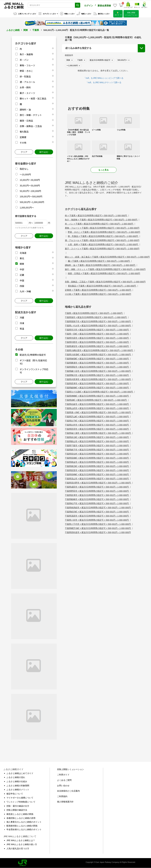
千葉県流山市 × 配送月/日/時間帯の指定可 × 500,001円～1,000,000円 (97, 479)
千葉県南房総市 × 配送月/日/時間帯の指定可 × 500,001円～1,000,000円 (98, 508)
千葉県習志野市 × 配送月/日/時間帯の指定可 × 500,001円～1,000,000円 (98, 483)
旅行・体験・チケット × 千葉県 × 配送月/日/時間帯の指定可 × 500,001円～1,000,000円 (105, 269)
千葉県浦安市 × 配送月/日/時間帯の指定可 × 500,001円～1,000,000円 (97, 346)
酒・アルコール (27, 82)
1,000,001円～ (27, 207)
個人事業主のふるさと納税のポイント (24, 822)
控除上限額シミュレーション (70, 769)
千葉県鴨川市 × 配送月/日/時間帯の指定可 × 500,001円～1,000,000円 (97, 375)
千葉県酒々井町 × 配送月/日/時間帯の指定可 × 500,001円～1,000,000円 (98, 412)
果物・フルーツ (27, 65)
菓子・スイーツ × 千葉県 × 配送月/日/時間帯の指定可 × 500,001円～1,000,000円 (102, 249)
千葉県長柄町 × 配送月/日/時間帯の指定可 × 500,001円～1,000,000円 (97, 474)
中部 (22, 269)
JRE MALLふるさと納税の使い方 (22, 844)
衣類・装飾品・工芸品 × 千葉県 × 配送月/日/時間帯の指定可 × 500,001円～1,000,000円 (105, 282)
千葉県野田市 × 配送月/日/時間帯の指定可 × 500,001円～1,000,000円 (97, 491)
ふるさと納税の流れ (16, 777)
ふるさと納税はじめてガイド (20, 773)
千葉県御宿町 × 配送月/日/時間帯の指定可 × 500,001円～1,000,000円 (97, 359)
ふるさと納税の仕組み (17, 781)
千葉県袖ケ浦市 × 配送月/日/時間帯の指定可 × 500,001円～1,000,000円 (98, 433)
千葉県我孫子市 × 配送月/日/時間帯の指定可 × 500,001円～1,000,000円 (98, 321)
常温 (22, 329)
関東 (26, 30)
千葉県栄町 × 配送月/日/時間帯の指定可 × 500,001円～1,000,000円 (96, 400)
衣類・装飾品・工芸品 (31, 126)
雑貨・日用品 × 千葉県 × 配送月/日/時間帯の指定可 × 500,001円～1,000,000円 (104, 273)
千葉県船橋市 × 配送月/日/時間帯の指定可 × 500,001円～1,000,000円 (97, 499)
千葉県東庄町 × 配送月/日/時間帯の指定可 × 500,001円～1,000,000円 (97, 466)
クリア (24, 152)
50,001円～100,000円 (30, 191)
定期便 (23, 137)
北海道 (23, 253)
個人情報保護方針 (65, 802)
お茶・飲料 (25, 87)
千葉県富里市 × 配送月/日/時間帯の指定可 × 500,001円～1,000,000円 (97, 470)
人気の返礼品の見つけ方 (18, 849)
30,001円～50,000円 (30, 185)
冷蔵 (22, 318)
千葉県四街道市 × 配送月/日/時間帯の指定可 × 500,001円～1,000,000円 (98, 532)
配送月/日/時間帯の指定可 (33, 355)
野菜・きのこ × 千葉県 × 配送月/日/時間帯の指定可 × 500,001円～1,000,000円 (104, 232)
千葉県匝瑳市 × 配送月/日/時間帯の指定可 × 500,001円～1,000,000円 (97, 429)
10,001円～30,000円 (30, 180)
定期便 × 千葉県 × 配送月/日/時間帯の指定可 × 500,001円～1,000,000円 (98, 290)
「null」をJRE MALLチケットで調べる (104, 82)
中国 (22, 280)
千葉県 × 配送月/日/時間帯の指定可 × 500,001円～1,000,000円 (94, 313)
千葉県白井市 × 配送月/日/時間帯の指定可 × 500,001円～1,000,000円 (97, 425)
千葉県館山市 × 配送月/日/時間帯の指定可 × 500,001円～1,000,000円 (97, 441)
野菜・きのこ (26, 71)
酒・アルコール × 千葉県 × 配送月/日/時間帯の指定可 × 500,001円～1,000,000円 (102, 240)
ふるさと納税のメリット (18, 790)
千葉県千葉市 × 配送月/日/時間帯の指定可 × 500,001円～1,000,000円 (97, 446)
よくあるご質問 (64, 780)
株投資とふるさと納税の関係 (20, 814)
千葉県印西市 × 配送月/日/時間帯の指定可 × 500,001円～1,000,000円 (97, 342)
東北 (22, 258)
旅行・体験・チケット (31, 115)
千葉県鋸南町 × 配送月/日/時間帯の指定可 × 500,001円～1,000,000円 (97, 388)
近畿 (22, 275)
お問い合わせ (63, 786)
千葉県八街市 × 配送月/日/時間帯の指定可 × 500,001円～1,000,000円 (97, 520)
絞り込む (44, 152)
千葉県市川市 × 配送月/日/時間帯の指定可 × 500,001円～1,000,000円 (97, 330)
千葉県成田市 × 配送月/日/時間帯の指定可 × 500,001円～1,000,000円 (97, 487)
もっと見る (104, 170)
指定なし (24, 169)
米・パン (24, 60)
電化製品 (24, 132)
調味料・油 (25, 110)
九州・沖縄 (25, 291)
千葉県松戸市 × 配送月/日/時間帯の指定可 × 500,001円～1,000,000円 (97, 503)
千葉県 (36, 30)
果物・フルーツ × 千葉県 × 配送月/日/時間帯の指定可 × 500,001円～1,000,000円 (102, 228)
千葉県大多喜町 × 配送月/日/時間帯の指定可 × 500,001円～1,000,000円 (98, 355)
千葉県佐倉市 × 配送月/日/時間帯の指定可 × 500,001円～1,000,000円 (97, 404)
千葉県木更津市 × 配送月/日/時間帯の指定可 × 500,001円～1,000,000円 (98, 379)
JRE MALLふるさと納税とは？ (21, 840)
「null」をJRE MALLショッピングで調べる (104, 78)
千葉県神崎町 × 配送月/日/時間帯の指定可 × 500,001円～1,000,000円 (97, 396)
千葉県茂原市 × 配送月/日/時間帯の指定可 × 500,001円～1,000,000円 (97, 516)
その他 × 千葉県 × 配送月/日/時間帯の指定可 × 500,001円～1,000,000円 (98, 294)
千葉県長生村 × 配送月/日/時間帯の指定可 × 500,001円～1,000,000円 (97, 454)
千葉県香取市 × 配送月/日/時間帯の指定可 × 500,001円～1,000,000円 (97, 367)
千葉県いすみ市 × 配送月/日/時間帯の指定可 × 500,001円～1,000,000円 (98, 326)
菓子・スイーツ (27, 93)
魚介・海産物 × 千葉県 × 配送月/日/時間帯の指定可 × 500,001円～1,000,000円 (101, 220)
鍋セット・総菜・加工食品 (33, 98)
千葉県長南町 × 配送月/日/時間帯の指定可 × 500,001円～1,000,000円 (97, 458)
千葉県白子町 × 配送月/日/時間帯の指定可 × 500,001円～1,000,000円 (97, 421)
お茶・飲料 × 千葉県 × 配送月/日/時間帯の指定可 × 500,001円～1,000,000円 (103, 244)
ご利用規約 (62, 796)
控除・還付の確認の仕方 (18, 806)
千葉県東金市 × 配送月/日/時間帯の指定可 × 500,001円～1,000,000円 (97, 462)
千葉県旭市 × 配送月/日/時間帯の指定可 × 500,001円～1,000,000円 (96, 317)
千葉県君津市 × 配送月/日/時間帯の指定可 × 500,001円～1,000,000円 (97, 383)
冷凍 (22, 323)
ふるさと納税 (13, 30)
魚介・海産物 (26, 54)
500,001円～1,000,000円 (32, 202)
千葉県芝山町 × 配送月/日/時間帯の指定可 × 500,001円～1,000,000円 (97, 417)
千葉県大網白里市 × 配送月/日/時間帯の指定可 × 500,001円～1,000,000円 (99, 350)
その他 (23, 143)
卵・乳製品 (25, 76)
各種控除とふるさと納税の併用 (21, 818)
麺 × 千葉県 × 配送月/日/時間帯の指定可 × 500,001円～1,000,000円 (99, 261)
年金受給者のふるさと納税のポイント (24, 829)
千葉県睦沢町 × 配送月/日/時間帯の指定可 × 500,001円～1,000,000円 (97, 512)
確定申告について (15, 794)
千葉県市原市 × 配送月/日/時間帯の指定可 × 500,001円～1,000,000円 (97, 338)
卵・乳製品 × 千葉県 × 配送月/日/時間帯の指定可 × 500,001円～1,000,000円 (103, 236)
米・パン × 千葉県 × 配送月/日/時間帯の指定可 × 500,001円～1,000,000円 (99, 224)
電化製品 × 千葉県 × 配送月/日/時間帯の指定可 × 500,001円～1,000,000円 (102, 286)
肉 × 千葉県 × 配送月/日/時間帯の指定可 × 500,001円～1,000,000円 (96, 216)
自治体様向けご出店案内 (68, 791)
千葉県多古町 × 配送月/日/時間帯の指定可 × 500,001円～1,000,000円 (97, 437)
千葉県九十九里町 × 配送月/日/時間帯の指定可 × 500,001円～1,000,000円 (99, 392)
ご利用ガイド (63, 775)
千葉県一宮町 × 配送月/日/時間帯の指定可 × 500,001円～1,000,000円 (97, 334)
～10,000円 (25, 174)
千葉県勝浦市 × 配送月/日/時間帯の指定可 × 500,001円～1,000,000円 (97, 363)
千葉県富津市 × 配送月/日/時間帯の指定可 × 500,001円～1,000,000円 (97, 495)
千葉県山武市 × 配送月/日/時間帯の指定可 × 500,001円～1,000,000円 (97, 408)
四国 (22, 286)
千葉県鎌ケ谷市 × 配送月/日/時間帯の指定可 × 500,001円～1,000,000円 (98, 371)
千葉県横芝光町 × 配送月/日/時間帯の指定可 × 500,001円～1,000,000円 (98, 528)
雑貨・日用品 (26, 121)
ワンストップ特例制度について (21, 802)
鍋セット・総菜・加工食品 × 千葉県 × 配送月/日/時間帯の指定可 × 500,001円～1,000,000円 (107, 257)
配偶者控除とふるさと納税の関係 (22, 826)
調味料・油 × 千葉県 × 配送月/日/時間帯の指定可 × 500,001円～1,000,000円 (100, 265)
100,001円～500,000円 (31, 196)
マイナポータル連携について (20, 798)
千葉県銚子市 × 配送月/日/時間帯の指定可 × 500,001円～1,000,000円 (97, 450)
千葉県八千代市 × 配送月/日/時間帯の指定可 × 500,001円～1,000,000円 (98, 524)
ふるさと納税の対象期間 (18, 786)
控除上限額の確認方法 (17, 810)
